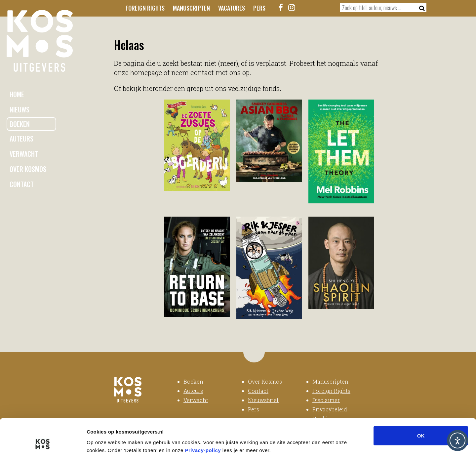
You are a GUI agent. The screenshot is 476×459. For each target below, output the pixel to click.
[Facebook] (281, 7)
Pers (259, 8)
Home (17, 94)
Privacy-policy (203, 419)
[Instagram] (292, 7)
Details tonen (357, 446)
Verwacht (24, 154)
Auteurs (21, 139)
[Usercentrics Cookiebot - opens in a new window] (43, 446)
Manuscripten (191, 8)
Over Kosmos (28, 169)
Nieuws (20, 109)
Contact (22, 184)
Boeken (20, 124)
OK (421, 405)
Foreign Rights (145, 8)
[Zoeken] (420, 8)
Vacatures (232, 8)
